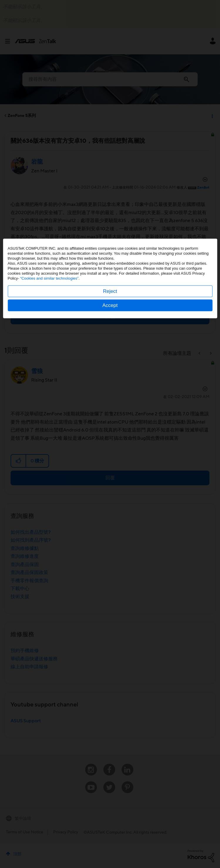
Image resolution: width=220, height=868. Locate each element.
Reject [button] (110, 447)
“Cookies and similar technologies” (49, 434)
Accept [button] (110, 461)
